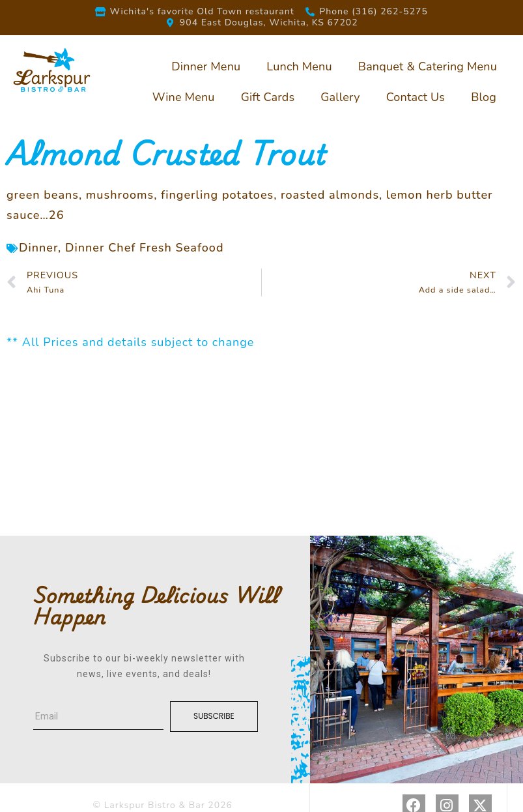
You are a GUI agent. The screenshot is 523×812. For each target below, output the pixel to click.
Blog (484, 97)
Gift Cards (268, 97)
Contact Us (416, 97)
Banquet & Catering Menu (428, 66)
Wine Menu (184, 97)
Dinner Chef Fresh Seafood (144, 248)
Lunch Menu (299, 66)
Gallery (340, 97)
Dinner (38, 248)
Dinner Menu (206, 66)
